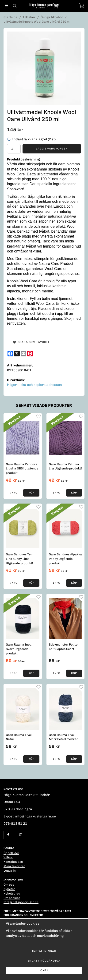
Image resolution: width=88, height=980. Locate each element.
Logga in (10, 871)
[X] (17, 354)
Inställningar (44, 951)
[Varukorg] (82, 5)
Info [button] (14, 493)
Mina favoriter (14, 866)
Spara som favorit (31, 342)
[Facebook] (10, 354)
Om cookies (12, 898)
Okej (44, 970)
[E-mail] (23, 354)
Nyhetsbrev (12, 893)
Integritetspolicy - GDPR (21, 902)
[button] (31, 493)
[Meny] (6, 5)
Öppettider (11, 853)
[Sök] (15, 6)
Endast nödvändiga (44, 961)
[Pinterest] (30, 354)
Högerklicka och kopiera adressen (34, 385)
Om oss (9, 885)
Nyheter (9, 889)
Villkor (8, 857)
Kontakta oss (13, 862)
